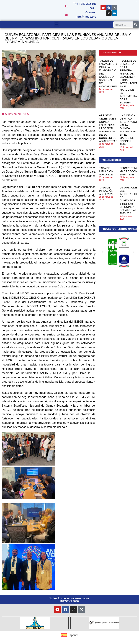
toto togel (137, 2)
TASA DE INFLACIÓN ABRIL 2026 (106, 191)
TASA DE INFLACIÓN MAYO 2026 (106, 171)
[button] (57, 24)
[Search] (136, 25)
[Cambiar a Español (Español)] (69, 635)
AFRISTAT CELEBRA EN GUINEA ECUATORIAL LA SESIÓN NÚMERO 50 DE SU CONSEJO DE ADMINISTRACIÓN (111, 128)
